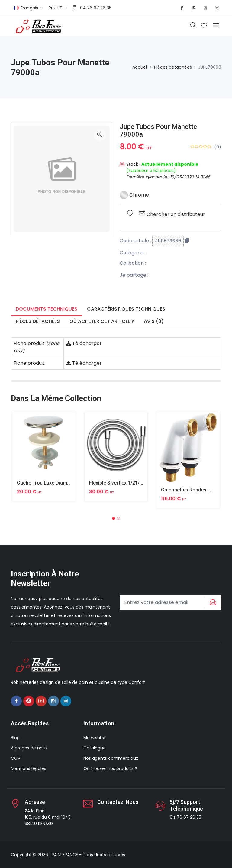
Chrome (134, 195)
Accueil (140, 67)
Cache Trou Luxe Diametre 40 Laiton (57, 483)
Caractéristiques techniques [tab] (126, 309)
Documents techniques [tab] (47, 309)
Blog (15, 738)
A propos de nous (29, 748)
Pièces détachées (173, 67)
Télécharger (84, 343)
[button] (114, 518)
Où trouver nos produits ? (110, 768)
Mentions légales (29, 768)
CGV (16, 758)
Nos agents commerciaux (111, 758)
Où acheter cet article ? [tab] (102, 321)
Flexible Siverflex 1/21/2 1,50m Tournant (134, 483)
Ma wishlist (95, 738)
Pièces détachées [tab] (38, 321)
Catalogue (95, 748)
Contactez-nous (118, 802)
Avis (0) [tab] (154, 321)
